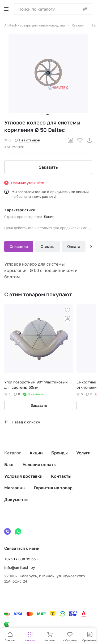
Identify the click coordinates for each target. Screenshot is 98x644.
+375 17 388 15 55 (20, 559)
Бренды (59, 453)
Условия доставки (23, 476)
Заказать (48, 167)
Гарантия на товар (53, 488)
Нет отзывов (27, 140)
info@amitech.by (20, 567)
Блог (9, 464)
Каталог (13, 453)
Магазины (15, 488)
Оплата (74, 246)
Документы (16, 499)
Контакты (61, 476)
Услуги (83, 453)
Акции (36, 453)
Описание (19, 246)
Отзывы (48, 246)
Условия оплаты (40, 464)
